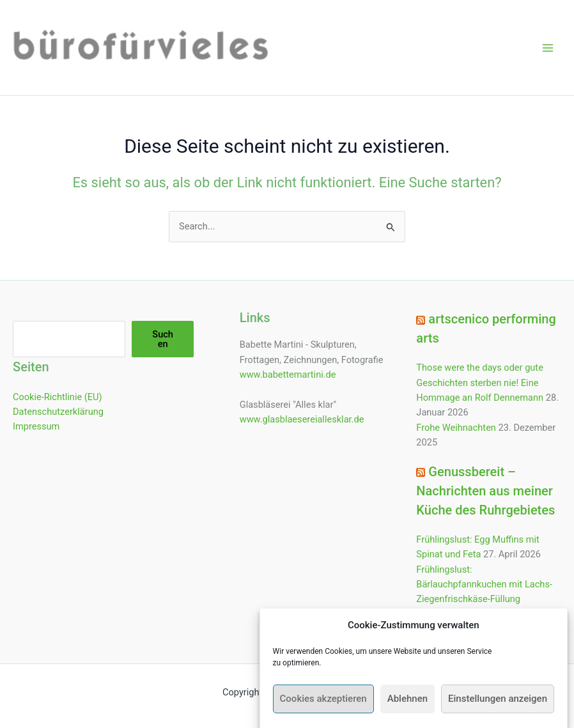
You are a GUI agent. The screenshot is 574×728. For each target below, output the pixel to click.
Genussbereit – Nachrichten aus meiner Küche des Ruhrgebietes (485, 491)
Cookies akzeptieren (323, 706)
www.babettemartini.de (288, 375)
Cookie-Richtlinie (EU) (58, 397)
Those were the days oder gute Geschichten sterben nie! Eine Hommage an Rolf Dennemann (480, 383)
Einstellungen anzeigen (498, 706)
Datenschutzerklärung (58, 412)
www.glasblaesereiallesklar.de (302, 419)
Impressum (36, 426)
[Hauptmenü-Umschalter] (548, 48)
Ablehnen (407, 706)
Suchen (163, 339)
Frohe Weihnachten (456, 428)
